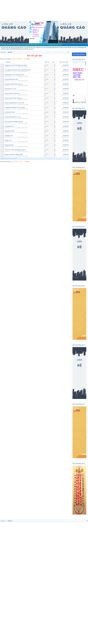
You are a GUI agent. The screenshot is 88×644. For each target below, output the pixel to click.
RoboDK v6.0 (9, 136)
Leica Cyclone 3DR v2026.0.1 (14, 98)
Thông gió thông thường (23, 67)
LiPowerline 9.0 (9, 126)
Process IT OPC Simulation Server (15, 150)
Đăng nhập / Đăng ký (79, 54)
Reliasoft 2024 (9, 145)
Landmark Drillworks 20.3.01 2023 (15, 107)
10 (25, 59)
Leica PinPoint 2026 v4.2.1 (13, 93)
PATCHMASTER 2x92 (11, 79)
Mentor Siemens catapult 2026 (14, 154)
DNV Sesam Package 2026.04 (14, 122)
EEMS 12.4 (8, 140)
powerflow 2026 (10, 131)
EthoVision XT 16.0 (11, 89)
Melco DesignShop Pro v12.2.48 (14, 103)
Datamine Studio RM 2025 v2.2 (14, 84)
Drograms (7, 67)
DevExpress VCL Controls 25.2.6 (15, 75)
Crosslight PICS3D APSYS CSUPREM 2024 (18, 70)
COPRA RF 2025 (10, 112)
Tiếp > (28, 59)
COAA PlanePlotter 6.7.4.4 (13, 117)
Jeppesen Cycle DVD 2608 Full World (16, 65)
